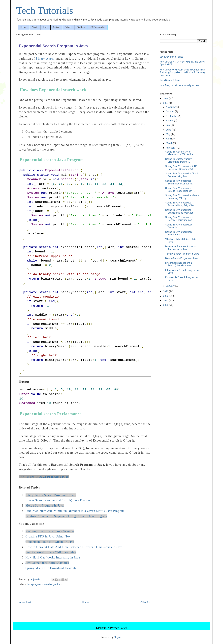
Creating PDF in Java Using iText (49, 536)
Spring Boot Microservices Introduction (179, 233)
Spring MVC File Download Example (51, 568)
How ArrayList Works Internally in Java (179, 85)
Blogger (118, 637)
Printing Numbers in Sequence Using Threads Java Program (66, 516)
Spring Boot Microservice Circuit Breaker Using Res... (182, 175)
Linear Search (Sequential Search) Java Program (59, 500)
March (170, 143)
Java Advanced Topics (171, 57)
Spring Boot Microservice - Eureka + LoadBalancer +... (180, 189)
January (171, 286)
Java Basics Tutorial (170, 80)
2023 (166, 291)
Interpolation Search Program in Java (51, 495)
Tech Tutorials (45, 10)
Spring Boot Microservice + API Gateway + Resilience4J (181, 168)
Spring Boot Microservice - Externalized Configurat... (180, 182)
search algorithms (53, 584)
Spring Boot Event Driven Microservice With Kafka (179, 153)
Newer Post (25, 602)
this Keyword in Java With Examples (51, 552)
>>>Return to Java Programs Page (44, 477)
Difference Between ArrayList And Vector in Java (181, 248)
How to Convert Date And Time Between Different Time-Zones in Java (74, 547)
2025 (166, 99)
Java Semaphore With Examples (47, 563)
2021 (166, 301)
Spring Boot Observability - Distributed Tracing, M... (179, 160)
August (170, 121)
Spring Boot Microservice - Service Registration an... (179, 219)
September (172, 116)
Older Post (146, 602)
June (169, 130)
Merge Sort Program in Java (45, 506)
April (169, 139)
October (170, 111)
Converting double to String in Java (50, 542)
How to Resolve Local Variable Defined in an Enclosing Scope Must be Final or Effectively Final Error (183, 72)
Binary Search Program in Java (181, 258)
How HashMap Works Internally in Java (53, 557)
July (168, 125)
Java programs (35, 584)
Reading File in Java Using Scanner (50, 531)
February (171, 148)
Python (68, 27)
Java (45, 27)
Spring (56, 27)
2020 (166, 305)
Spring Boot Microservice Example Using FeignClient (180, 204)
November (172, 107)
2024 (166, 103)
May (168, 134)
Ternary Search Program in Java (182, 254)
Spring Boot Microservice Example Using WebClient (180, 211)
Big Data (81, 27)
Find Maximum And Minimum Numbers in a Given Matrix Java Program (75, 511)
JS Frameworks (97, 27)
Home (23, 27)
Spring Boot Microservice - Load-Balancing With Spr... (182, 197)
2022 (166, 296)
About (34, 27)
